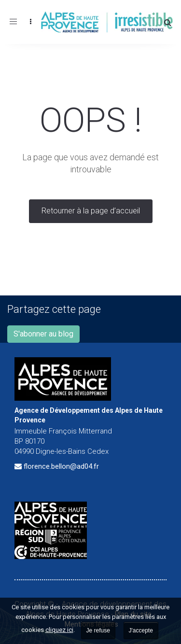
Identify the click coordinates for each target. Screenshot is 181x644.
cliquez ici (59, 630)
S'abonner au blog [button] (43, 334)
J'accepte (141, 630)
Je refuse (98, 630)
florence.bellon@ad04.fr (61, 466)
